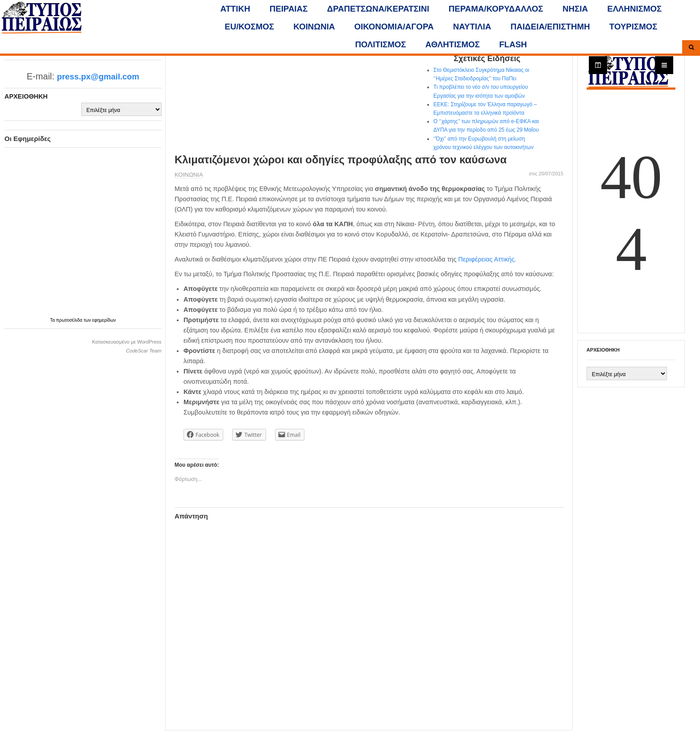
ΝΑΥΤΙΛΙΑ (472, 27)
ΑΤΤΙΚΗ (235, 9)
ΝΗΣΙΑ (575, 9)
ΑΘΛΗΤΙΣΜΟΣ (453, 44)
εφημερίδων (104, 320)
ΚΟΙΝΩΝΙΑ (314, 27)
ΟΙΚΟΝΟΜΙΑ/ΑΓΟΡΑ (394, 27)
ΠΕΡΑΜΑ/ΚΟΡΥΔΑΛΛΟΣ (496, 9)
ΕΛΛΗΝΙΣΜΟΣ (634, 9)
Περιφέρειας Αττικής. (487, 259)
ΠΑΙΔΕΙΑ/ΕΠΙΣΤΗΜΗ (550, 27)
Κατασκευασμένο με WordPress (127, 342)
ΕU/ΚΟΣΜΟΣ (249, 27)
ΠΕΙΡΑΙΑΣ (289, 9)
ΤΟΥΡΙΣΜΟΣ (633, 27)
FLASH (513, 44)
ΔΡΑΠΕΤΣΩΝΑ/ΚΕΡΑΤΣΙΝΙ (378, 9)
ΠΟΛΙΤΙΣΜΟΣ (380, 44)
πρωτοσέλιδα (70, 320)
